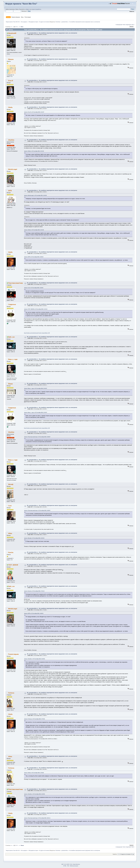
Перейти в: (115, 854)
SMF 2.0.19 (64, 864)
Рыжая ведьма (13, 654)
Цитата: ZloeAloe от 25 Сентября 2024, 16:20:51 (35, 659)
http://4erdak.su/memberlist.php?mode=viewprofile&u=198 (37, 333)
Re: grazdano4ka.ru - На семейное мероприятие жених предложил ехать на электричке (52, 33)
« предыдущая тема (120, 25)
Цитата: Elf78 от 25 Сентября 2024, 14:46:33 (34, 257)
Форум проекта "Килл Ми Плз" (21, 4)
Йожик (10, 384)
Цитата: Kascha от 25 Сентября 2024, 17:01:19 (34, 591)
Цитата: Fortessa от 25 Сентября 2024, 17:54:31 (35, 719)
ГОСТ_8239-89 (13, 565)
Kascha (11, 552)
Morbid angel (13, 169)
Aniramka (58, 22)
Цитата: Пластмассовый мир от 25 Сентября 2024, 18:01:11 (37, 818)
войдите (28, 9)
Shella (10, 107)
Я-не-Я (11, 81)
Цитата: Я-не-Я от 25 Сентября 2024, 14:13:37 (34, 112)
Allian (10, 533)
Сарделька (12, 304)
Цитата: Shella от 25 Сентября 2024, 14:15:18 (34, 151)
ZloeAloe (11, 140)
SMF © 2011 (70, 864)
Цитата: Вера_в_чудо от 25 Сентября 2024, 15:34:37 (36, 388)
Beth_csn (11, 337)
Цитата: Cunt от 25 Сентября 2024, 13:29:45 (34, 288)
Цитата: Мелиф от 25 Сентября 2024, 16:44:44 (34, 538)
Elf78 (10, 191)
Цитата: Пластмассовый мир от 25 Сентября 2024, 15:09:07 (37, 437)
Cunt (10, 506)
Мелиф (11, 484)
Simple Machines (76, 864)
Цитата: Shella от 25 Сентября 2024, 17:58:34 (34, 773)
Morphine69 (12, 33)
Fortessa (11, 693)
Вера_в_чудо (13, 359)
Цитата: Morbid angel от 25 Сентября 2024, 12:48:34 (35, 195)
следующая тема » (130, 25)
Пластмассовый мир (16, 283)
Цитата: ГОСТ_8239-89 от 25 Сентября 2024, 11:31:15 (36, 309)
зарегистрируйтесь (36, 9)
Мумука (11, 59)
